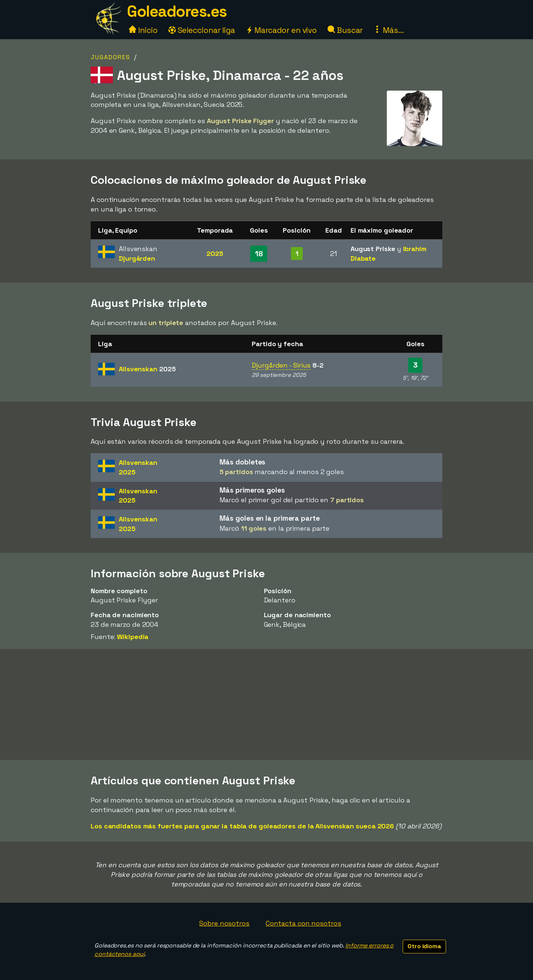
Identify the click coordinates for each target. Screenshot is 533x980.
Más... (388, 30)
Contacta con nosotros (304, 923)
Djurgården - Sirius (281, 365)
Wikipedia (133, 637)
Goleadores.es (177, 11)
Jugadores (110, 57)
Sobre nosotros (224, 923)
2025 (215, 254)
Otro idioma (424, 946)
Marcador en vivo (281, 30)
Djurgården (137, 258)
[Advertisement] (266, 704)
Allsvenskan (147, 369)
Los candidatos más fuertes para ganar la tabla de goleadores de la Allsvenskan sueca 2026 (242, 826)
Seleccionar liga (202, 30)
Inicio (143, 30)
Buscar (345, 30)
